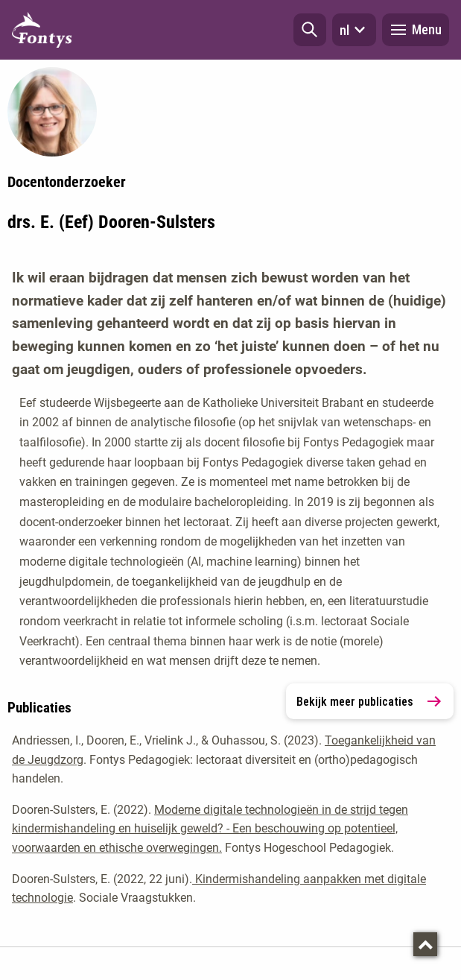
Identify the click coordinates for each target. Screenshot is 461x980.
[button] (310, 30)
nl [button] (354, 30)
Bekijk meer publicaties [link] (370, 701)
